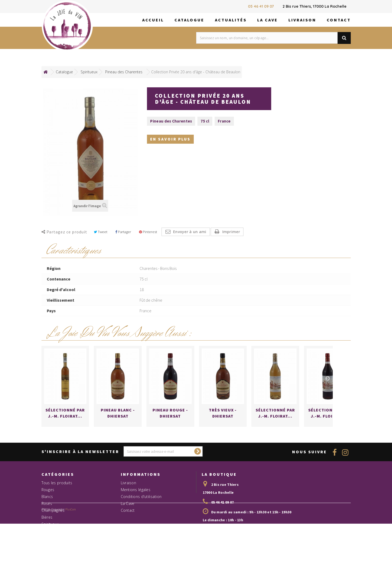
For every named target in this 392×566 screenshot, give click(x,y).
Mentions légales (136, 508)
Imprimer (231, 232)
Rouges (48, 508)
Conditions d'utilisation (141, 515)
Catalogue (189, 20)
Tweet (101, 232)
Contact (339, 20)
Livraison (302, 20)
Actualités (231, 20)
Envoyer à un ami (190, 232)
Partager (123, 232)
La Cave (268, 20)
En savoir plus (170, 140)
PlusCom (71, 562)
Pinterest (148, 232)
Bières (47, 536)
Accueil (153, 20)
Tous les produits (57, 501)
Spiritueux (50, 543)
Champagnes (53, 529)
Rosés (47, 522)
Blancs (47, 515)
